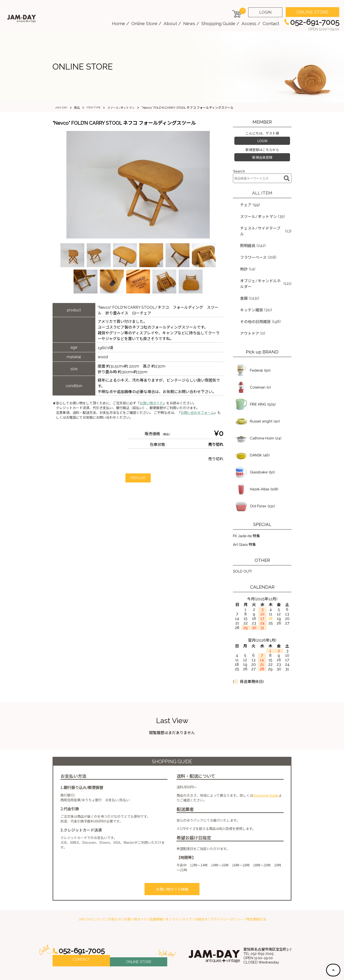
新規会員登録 (262, 155)
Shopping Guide (218, 23)
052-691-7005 (83, 926)
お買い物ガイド (151, 403)
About (170, 23)
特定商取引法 (256, 895)
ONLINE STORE (312, 12)
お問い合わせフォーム (197, 413)
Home (119, 23)
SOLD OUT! (243, 548)
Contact (271, 23)
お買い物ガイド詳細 (172, 866)
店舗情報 (156, 895)
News (189, 23)
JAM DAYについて (92, 895)
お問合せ (201, 895)
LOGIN (265, 12)
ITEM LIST (138, 478)
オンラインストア (179, 895)
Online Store (144, 23)
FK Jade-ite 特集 (247, 512)
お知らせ (115, 895)
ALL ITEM (262, 190)
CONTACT (81, 936)
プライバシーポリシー (227, 895)
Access (249, 23)
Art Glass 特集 (245, 521)
